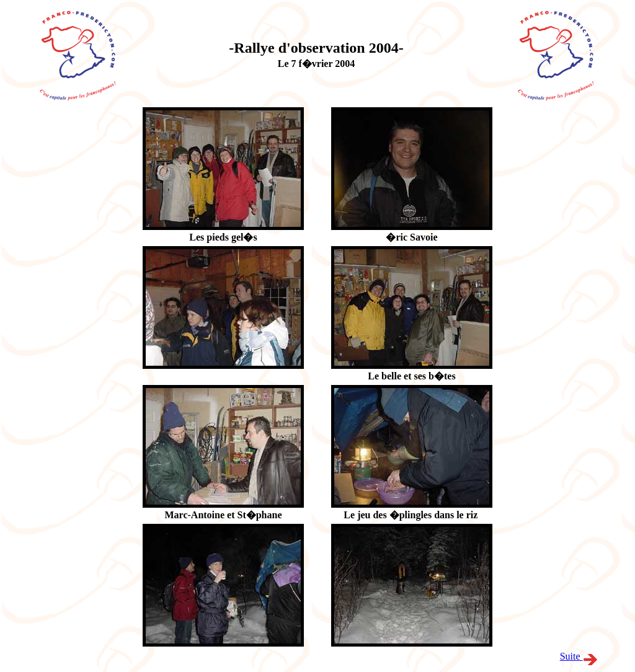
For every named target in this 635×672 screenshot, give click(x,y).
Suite (579, 656)
